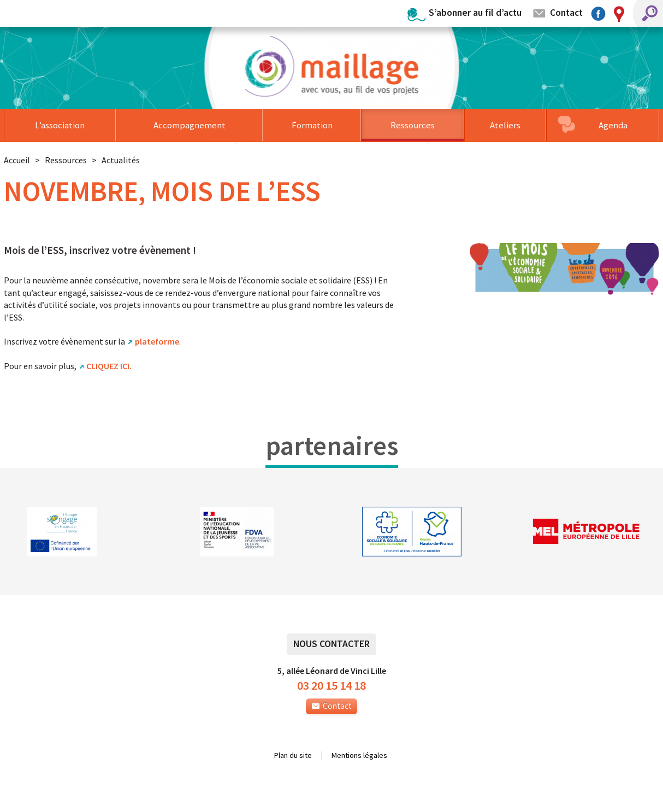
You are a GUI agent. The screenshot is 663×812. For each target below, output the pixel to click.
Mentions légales (359, 756)
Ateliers (505, 125)
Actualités (121, 160)
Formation (312, 125)
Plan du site (293, 756)
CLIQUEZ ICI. (109, 366)
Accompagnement (190, 125)
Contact (566, 12)
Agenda (613, 125)
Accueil (17, 160)
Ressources (413, 125)
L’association (60, 125)
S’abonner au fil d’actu (475, 12)
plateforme (157, 341)
